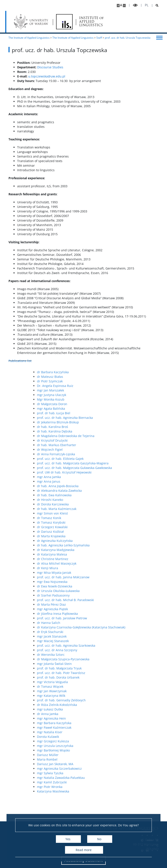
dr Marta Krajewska (108, 536)
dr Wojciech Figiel (106, 450)
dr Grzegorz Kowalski (109, 527)
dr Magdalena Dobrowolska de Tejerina (122, 436)
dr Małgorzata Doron (108, 404)
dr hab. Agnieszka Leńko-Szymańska (120, 545)
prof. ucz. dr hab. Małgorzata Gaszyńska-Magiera (129, 463)
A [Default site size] (121, 5)
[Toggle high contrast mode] (135, 5)
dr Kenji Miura (104, 568)
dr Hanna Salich (105, 623)
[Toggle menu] (159, 37)
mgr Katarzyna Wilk (107, 696)
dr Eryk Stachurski (106, 632)
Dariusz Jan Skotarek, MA (111, 764)
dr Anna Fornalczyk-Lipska (112, 454)
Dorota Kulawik (104, 737)
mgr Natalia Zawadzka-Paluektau (117, 778)
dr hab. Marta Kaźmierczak (113, 509)
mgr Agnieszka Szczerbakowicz (116, 769)
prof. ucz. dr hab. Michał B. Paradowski (122, 600)
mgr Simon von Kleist (109, 513)
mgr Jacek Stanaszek (108, 636)
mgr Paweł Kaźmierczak (110, 727)
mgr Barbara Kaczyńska (110, 723)
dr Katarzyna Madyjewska (112, 550)
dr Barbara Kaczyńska (109, 372)
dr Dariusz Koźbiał (107, 532)
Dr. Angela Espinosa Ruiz (111, 386)
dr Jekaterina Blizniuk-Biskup (114, 422)
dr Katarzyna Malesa (108, 554)
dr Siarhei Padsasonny (110, 595)
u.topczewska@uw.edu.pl (47, 76)
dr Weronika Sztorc (107, 655)
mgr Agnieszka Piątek (109, 609)
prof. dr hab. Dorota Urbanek (114, 677)
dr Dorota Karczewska (109, 504)
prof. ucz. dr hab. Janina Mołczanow (119, 577)
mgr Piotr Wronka (106, 787)
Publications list (20, 361)
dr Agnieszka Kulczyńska (111, 541)
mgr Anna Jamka (105, 477)
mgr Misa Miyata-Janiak (110, 573)
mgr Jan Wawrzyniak (108, 691)
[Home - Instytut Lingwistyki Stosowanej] (64, 22)
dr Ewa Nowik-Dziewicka (111, 586)
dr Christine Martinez (109, 559)
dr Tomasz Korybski (108, 522)
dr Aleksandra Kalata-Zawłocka (116, 491)
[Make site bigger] (118, 6)
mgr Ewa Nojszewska (109, 582)
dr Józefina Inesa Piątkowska (114, 614)
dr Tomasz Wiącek (106, 686)
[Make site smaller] (124, 6)
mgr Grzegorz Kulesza (109, 741)
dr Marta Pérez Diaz (108, 604)
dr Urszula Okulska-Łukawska (115, 591)
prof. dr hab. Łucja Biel (110, 413)
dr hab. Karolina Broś (109, 427)
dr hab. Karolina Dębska (111, 431)
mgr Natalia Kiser (106, 732)
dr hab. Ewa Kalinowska (111, 495)
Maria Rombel (104, 759)
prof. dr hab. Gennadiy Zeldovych (118, 700)
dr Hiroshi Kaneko (106, 500)
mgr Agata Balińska (107, 409)
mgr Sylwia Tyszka (106, 773)
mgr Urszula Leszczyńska (111, 746)
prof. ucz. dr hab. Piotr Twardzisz (117, 673)
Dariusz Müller (104, 755)
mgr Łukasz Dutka (106, 709)
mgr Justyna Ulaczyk (108, 395)
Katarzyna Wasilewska (109, 791)
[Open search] (155, 6)
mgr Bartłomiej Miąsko (110, 750)
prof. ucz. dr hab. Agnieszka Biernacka (121, 418)
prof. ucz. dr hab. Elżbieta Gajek (117, 459)
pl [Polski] (147, 5)
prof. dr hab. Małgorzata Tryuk (116, 668)
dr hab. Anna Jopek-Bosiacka (114, 486)
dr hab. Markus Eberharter (113, 445)
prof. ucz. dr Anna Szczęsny (113, 650)
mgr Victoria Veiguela (109, 682)
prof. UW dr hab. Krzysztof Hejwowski (121, 472)
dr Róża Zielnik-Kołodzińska (113, 705)
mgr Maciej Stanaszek (109, 641)
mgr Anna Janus (105, 481)
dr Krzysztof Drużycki (109, 440)
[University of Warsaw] (32, 22)
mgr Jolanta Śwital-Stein (111, 664)
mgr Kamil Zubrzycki (108, 782)
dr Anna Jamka (104, 714)
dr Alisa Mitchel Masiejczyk (113, 563)
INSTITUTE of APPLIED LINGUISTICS (91, 22)
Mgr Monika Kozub (107, 399)
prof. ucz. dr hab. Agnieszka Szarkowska (122, 645)
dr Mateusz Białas (106, 377)
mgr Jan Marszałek (107, 390)
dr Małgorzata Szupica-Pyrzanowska (119, 659)
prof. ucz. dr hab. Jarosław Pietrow (118, 618)
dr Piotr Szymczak (106, 381)
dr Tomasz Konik (105, 518)
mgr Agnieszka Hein (108, 718)
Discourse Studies (50, 67)
